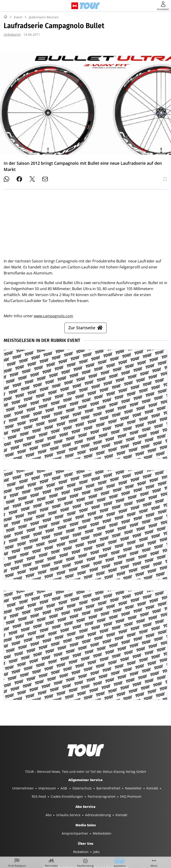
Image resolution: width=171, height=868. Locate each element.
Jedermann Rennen (44, 17)
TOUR (140, 826)
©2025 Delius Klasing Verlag (85, 847)
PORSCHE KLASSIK (91, 834)
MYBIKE (155, 826)
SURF (116, 826)
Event (18, 17)
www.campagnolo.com (54, 251)
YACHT (28, 826)
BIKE (128, 826)
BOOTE (71, 826)
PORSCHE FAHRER (124, 834)
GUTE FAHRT (29, 834)
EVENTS (148, 834)
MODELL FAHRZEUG (58, 834)
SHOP (14, 826)
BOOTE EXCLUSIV (94, 826)
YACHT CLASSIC (49, 826)
